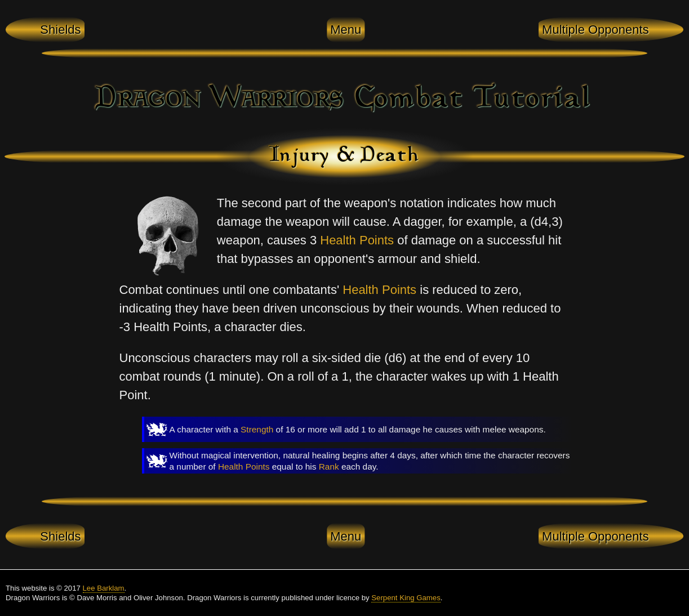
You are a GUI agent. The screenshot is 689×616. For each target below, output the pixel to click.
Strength (257, 429)
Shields (60, 30)
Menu (346, 30)
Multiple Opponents (595, 30)
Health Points (357, 240)
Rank (329, 467)
